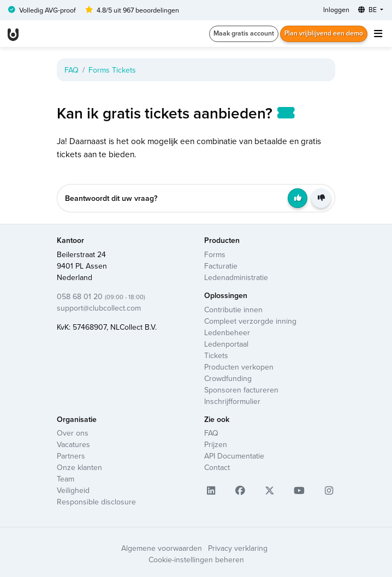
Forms (215, 254)
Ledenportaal (226, 344)
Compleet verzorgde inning (250, 321)
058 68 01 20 (101, 296)
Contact (217, 467)
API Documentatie (234, 456)
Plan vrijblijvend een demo (324, 33)
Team (66, 479)
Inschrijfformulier (232, 401)
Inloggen (336, 10)
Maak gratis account (244, 33)
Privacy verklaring (238, 548)
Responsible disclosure (96, 502)
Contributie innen (233, 310)
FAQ (72, 70)
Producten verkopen (239, 367)
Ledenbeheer (227, 332)
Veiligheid (73, 490)
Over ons (73, 433)
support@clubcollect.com (99, 308)
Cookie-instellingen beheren (196, 560)
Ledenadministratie (236, 277)
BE (368, 10)
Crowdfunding (228, 378)
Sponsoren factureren (241, 390)
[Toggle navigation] (378, 34)
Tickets (216, 355)
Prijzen (216, 444)
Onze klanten (79, 467)
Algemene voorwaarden (162, 548)
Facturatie (221, 266)
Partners (71, 456)
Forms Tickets (112, 70)
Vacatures (73, 444)
